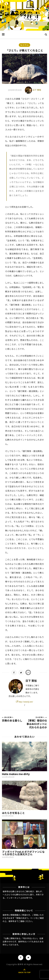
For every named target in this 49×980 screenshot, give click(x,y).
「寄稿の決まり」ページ (25, 918)
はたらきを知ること (13, 813)
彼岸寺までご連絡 (16, 921)
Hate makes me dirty (16, 774)
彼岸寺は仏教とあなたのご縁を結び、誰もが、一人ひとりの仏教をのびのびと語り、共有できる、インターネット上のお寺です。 (23, 895)
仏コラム (25, 45)
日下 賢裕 (37, 90)
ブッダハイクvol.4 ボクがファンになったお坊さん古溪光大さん (23, 853)
